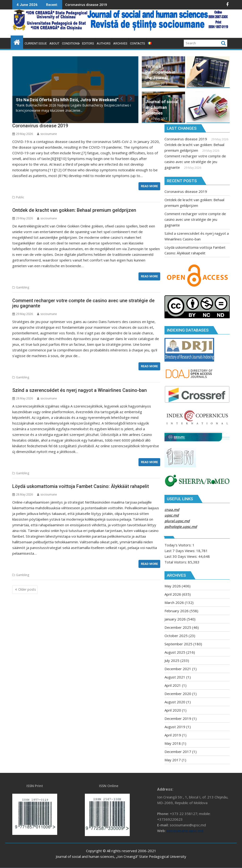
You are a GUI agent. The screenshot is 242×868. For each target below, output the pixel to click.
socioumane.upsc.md (185, 831)
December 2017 (178, 752)
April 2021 (173, 685)
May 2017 (173, 760)
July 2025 (172, 660)
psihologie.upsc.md (181, 527)
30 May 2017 (157, 119)
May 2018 (173, 743)
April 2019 (173, 735)
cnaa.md (172, 509)
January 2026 (175, 619)
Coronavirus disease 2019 (65, 5)
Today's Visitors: (178, 545)
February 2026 (177, 611)
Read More (149, 186)
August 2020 (175, 702)
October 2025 (176, 636)
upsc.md (172, 515)
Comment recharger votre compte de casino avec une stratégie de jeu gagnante (195, 162)
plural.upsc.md (177, 521)
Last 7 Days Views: (180, 551)
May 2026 (173, 586)
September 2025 (178, 644)
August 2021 (175, 677)
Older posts (27, 589)
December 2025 (178, 627)
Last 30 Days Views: (181, 556)
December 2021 (178, 669)
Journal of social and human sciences (162, 107)
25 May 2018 (157, 83)
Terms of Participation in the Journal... (160, 72)
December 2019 (178, 718)
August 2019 (175, 727)
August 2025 (175, 652)
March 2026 (174, 602)
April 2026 (173, 594)
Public (20, 197)
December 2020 (178, 694)
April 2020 (173, 710)
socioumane (47, 134)
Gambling (23, 287)
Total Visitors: (176, 562)
